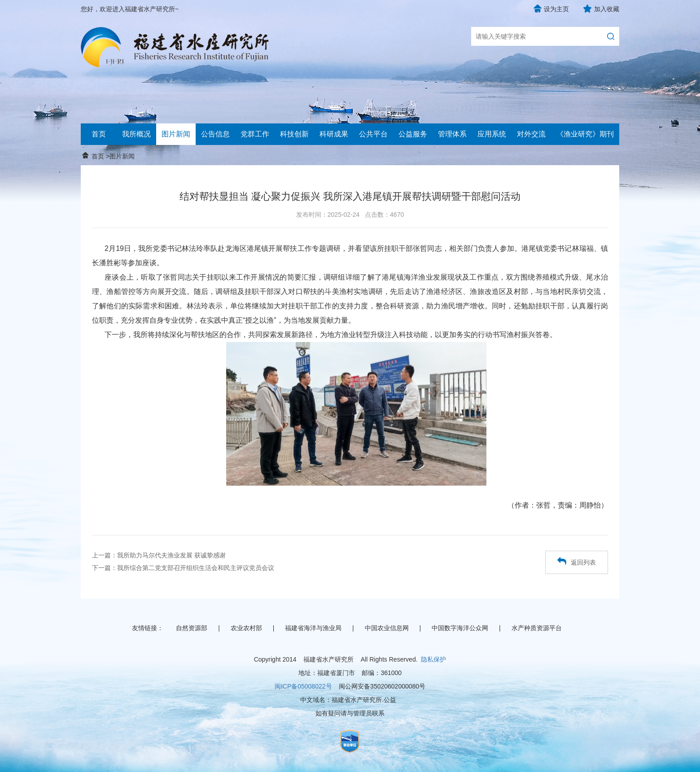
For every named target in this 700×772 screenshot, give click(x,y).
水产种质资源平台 (537, 628)
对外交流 (531, 134)
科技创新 (294, 134)
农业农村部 (246, 628)
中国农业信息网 (387, 628)
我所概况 (136, 134)
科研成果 (334, 134)
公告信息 (215, 134)
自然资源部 (192, 628)
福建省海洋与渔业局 (313, 628)
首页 (99, 134)
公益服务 (413, 134)
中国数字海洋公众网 (460, 628)
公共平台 (373, 134)
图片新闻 (176, 134)
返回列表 (577, 561)
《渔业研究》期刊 (585, 134)
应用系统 (492, 134)
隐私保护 (433, 659)
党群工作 (255, 134)
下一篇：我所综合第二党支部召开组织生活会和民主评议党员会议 (183, 568)
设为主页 (556, 9)
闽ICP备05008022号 (303, 686)
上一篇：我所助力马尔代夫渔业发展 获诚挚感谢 (159, 555)
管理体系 (452, 134)
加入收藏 (607, 9)
